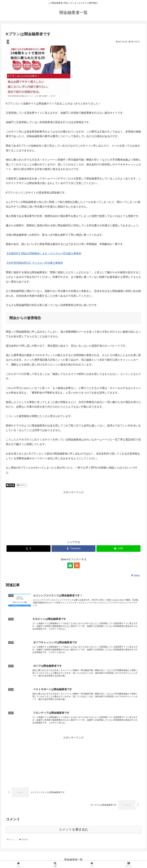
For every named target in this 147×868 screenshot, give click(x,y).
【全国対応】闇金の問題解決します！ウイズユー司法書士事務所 (43, 254)
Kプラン (22, 485)
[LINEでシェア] (118, 549)
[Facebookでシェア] (74, 549)
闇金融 (10, 485)
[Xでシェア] (29, 549)
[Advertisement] (73, 515)
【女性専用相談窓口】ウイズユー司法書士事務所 (34, 263)
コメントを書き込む (74, 829)
